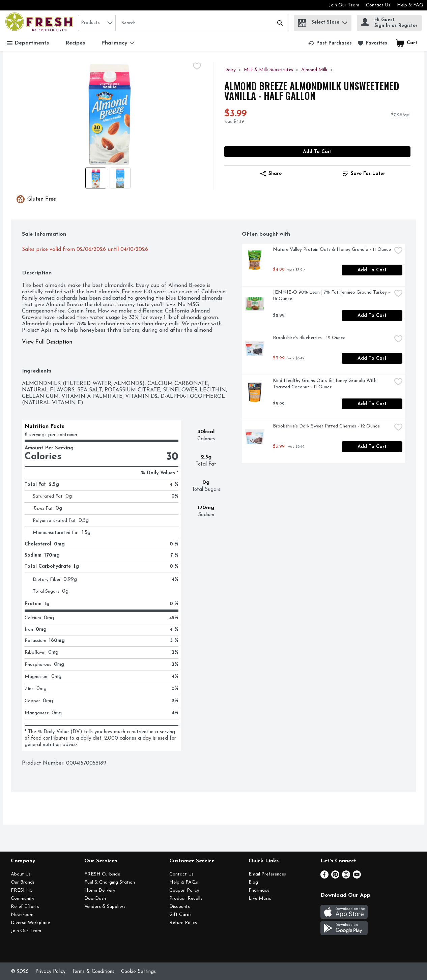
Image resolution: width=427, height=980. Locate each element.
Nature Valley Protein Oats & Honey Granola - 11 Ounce (332, 250)
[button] (345, 21)
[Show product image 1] (96, 178)
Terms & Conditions (93, 972)
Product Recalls (186, 899)
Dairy (230, 70)
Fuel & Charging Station (110, 882)
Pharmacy (259, 890)
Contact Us (378, 5)
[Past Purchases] (330, 43)
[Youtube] (357, 877)
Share (271, 174)
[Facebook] (324, 877)
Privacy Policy (50, 972)
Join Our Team (344, 5)
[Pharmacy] (118, 43)
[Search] (202, 23)
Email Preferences (267, 874)
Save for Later (364, 174)
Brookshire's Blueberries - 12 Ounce (309, 338)
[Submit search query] (280, 23)
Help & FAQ (410, 5)
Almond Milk (314, 70)
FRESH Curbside (102, 874)
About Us (21, 874)
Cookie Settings (138, 972)
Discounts (180, 907)
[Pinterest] (335, 877)
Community (23, 899)
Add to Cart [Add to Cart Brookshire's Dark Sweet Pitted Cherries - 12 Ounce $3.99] (372, 447)
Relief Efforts (25, 907)
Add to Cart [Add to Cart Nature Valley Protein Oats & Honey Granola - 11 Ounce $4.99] (372, 270)
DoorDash (95, 899)
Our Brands (23, 882)
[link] (330, 43)
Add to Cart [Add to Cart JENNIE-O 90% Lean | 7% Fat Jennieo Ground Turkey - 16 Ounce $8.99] (372, 316)
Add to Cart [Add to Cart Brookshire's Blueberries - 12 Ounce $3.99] (372, 359)
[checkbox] (197, 67)
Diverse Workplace (30, 923)
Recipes (75, 43)
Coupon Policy (184, 890)
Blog (253, 882)
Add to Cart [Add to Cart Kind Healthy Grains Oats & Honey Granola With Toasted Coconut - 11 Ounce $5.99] (372, 404)
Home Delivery (100, 890)
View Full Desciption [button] (47, 342)
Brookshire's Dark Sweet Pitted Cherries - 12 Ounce (326, 426)
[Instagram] (346, 877)
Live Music (260, 899)
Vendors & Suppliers (105, 907)
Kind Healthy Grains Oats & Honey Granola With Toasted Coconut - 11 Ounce (325, 384)
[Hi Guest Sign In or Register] (389, 23)
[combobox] (97, 23)
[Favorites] (373, 43)
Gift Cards (180, 915)
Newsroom (22, 915)
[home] (40, 23)
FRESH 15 (22, 890)
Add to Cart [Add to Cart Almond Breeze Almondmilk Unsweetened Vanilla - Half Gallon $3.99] (317, 152)
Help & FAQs (184, 882)
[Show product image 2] (120, 178)
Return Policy (183, 923)
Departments (28, 43)
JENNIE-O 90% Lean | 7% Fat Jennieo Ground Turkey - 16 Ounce (332, 296)
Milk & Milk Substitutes (268, 70)
